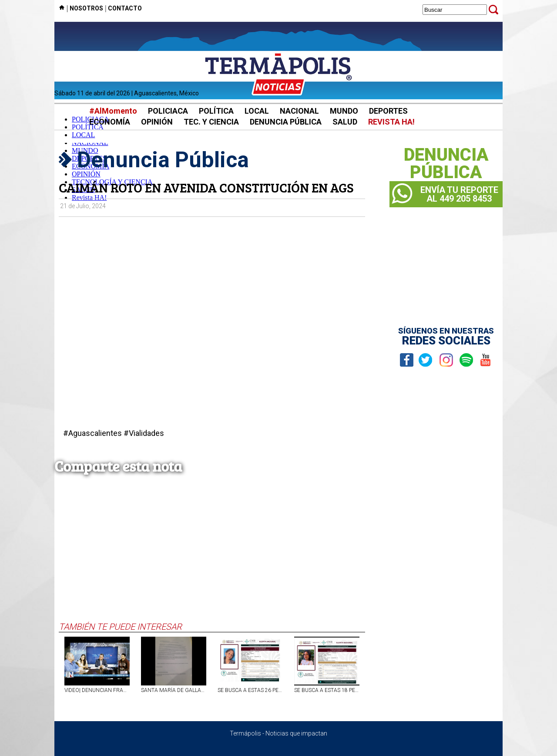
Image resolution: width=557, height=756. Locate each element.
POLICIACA (168, 111)
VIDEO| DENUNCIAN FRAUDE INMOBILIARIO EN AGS (97, 690)
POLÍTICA (216, 111)
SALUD (345, 122)
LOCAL (257, 111)
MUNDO (344, 111)
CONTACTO (125, 8)
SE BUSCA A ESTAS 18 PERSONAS (327, 690)
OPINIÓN (157, 122)
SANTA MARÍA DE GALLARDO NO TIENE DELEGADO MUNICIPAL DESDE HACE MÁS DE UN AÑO (174, 690)
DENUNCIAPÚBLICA (446, 164)
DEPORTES (388, 111)
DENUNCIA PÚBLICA (286, 122)
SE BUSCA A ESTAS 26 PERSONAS (250, 690)
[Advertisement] (212, 556)
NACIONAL (299, 111)
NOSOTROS (86, 8)
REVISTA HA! (391, 122)
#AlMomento (113, 111)
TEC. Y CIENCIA (211, 122)
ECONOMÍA (110, 122)
